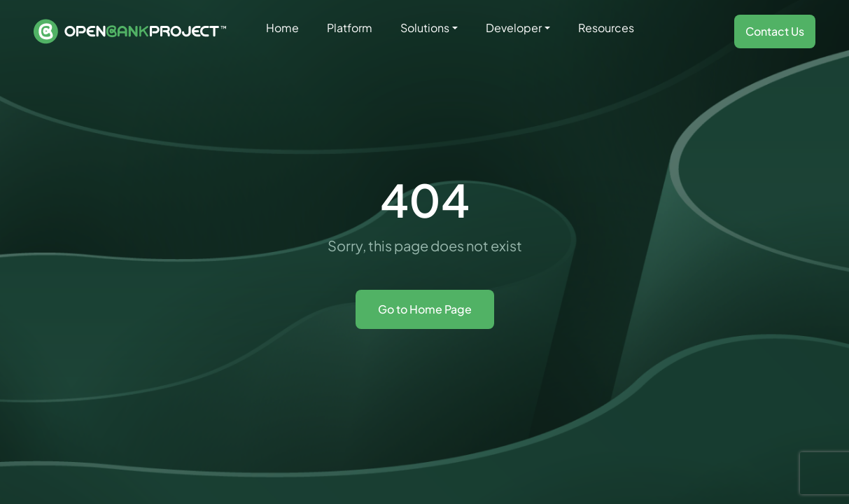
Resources (606, 28)
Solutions (425, 28)
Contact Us (775, 31)
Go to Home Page (425, 309)
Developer (514, 28)
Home (282, 28)
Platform (350, 28)
